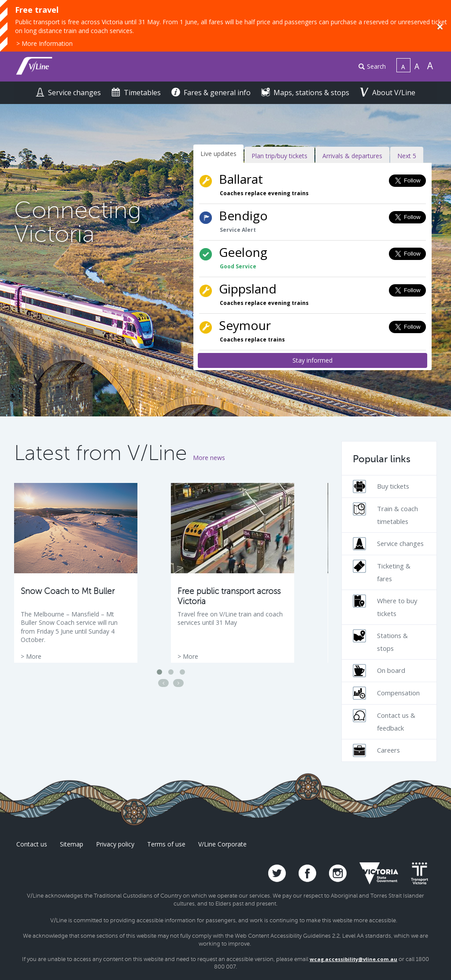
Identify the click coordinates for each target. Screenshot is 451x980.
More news (209, 458)
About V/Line (388, 93)
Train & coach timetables (385, 514)
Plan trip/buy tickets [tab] (279, 156)
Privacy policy (115, 844)
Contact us (32, 844)
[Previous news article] (163, 683)
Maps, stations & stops (306, 93)
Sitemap (72, 844)
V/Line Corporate (222, 844)
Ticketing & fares (382, 571)
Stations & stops (380, 641)
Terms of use (166, 844)
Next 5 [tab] (407, 156)
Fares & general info (212, 93)
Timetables (137, 93)
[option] (76, 573)
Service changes (69, 93)
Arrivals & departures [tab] (352, 156)
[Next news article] (178, 683)
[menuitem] (369, 67)
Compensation (386, 693)
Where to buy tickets (385, 606)
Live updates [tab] (218, 154)
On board (379, 671)
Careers (376, 750)
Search (372, 66)
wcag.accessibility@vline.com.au (353, 959)
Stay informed (312, 360)
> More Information (44, 43)
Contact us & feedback (384, 721)
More (34, 656)
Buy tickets (381, 486)
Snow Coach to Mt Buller (68, 591)
